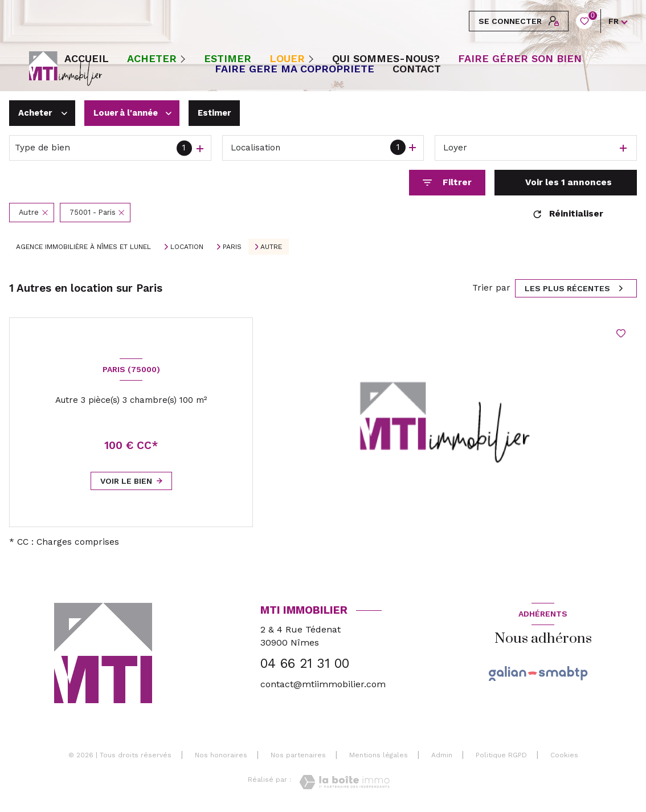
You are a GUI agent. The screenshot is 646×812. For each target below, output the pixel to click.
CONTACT (417, 69)
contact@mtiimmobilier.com (323, 684)
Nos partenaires (298, 755)
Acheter (152, 59)
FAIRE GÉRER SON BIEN (520, 59)
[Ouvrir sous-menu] (185, 58)
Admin (442, 755)
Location (187, 247)
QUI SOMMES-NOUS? (386, 59)
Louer (287, 59)
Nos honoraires (221, 755)
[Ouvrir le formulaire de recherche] (447, 183)
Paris (232, 247)
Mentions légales (379, 755)
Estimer (224, 113)
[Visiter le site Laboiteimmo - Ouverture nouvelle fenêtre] (344, 782)
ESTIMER (228, 59)
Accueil (87, 59)
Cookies (564, 755)
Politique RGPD (501, 755)
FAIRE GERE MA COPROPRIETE (295, 69)
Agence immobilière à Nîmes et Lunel (83, 247)
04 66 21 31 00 (305, 664)
